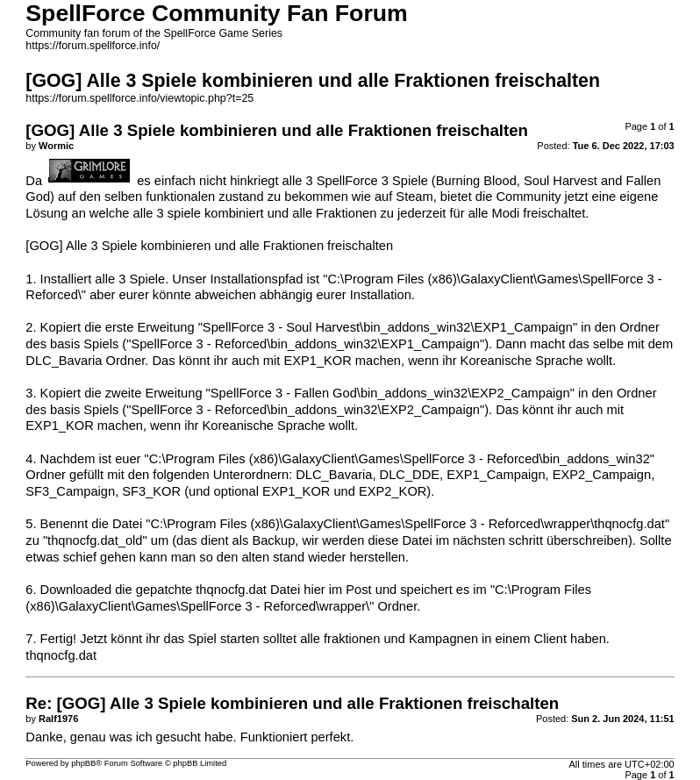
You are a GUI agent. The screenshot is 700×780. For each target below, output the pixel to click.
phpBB (83, 763)
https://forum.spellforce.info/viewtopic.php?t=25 (139, 98)
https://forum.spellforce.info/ (93, 46)
